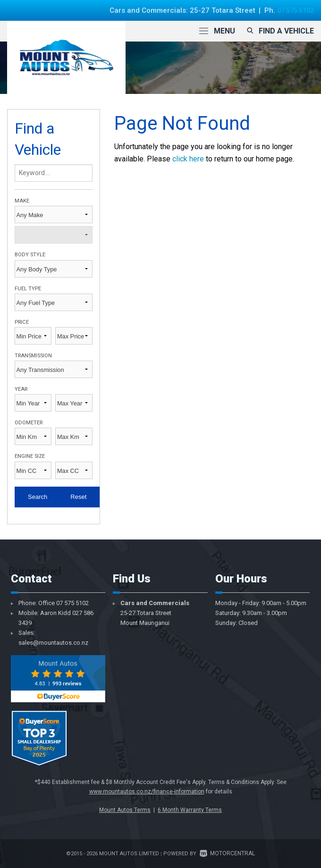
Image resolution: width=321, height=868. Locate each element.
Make (22, 201)
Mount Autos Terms (125, 810)
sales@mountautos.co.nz (53, 643)
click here (188, 159)
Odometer (29, 423)
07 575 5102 (293, 10)
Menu (217, 31)
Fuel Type (28, 289)
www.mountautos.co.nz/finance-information (147, 792)
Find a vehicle (279, 31)
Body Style (30, 255)
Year (21, 389)
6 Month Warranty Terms (190, 810)
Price (22, 322)
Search (38, 497)
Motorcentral (227, 853)
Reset (78, 497)
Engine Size (30, 456)
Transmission (33, 356)
